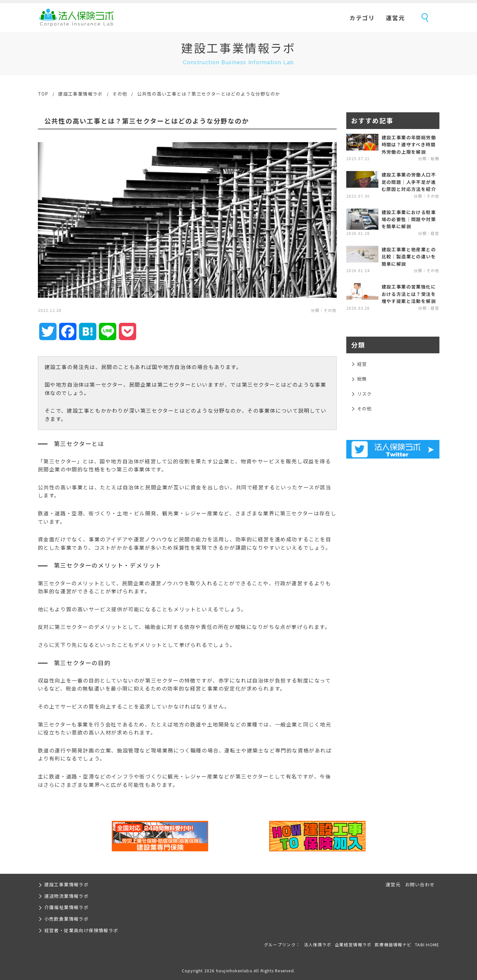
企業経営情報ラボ (353, 945)
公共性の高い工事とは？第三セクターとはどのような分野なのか (209, 94)
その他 (120, 94)
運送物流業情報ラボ (67, 896)
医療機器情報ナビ (393, 945)
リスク (365, 394)
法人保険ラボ (76, 18)
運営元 (395, 18)
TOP (43, 94)
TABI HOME (427, 945)
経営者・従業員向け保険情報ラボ (81, 930)
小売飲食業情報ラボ (67, 919)
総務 (362, 379)
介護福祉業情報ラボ (67, 907)
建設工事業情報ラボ (80, 94)
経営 (362, 364)
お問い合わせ (420, 884)
